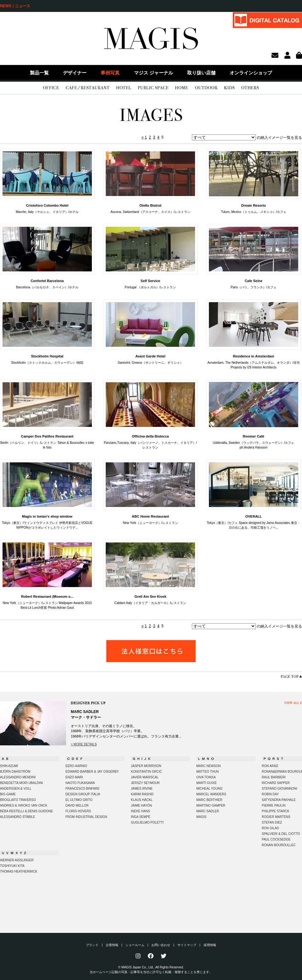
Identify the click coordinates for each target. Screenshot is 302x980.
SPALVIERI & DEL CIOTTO (281, 834)
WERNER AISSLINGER (17, 860)
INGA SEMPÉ (141, 817)
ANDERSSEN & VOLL (16, 789)
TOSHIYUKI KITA (12, 866)
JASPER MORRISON (146, 766)
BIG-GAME (8, 794)
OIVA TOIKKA (206, 777)
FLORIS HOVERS (78, 811)
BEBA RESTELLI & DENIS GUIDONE (26, 811)
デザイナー (75, 73)
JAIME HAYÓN (141, 806)
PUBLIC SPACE (153, 88)
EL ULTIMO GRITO (79, 800)
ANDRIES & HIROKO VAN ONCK (24, 806)
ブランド (92, 945)
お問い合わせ (161, 945)
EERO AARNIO (76, 766)
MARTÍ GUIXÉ (207, 783)
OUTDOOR (206, 88)
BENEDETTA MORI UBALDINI (22, 783)
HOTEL (124, 88)
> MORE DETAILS (84, 744)
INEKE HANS (140, 811)
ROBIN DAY (270, 794)
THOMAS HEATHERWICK (19, 871)
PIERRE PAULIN (274, 806)
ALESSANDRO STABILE (18, 817)
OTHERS (250, 88)
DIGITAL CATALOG (267, 20)
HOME (182, 88)
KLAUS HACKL (142, 800)
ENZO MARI (74, 777)
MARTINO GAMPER (211, 806)
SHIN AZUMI (9, 766)
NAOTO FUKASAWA (80, 783)
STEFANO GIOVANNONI (280, 789)
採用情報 (210, 945)
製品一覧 (39, 73)
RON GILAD (270, 828)
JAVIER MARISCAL (145, 777)
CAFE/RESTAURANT (88, 88)
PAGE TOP (291, 676)
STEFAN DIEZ (272, 822)
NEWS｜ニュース (15, 6)
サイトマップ (187, 945)
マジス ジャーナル (154, 73)
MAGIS (201, 817)
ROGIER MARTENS (276, 817)
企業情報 (112, 945)
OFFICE (51, 88)
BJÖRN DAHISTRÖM (15, 772)
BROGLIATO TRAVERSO (18, 800)
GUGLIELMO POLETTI (147, 822)
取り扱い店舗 (201, 73)
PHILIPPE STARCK (276, 811)
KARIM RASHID (142, 794)
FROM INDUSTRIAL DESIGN (86, 817)
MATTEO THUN (207, 772)
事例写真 (110, 73)
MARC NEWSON (208, 766)
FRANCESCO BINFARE (82, 789)
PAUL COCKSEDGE (276, 839)
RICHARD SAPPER (276, 783)
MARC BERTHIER (209, 800)
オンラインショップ (251, 73)
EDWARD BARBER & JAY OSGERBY (92, 772)
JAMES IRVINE (142, 789)
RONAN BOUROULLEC (279, 845)
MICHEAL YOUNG (209, 789)
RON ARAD (270, 766)
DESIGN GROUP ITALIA (83, 794)
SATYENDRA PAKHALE (279, 800)
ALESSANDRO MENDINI (18, 777)
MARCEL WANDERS (211, 794)
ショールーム (135, 945)
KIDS (229, 88)
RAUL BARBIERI (274, 777)
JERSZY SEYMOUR (145, 783)
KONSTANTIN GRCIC (146, 772)
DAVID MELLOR (77, 806)
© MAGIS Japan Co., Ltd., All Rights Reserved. (151, 967)
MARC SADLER (208, 811)
